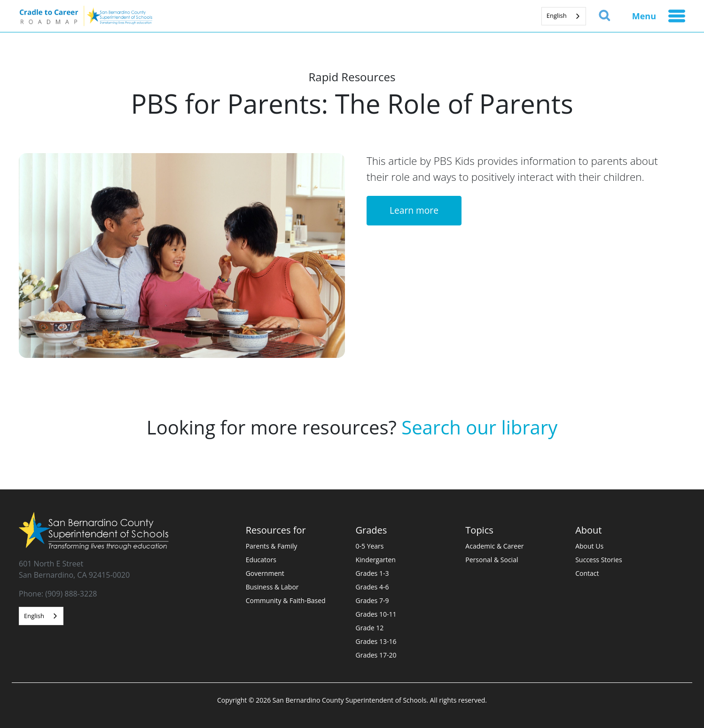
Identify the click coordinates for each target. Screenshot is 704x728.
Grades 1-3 (372, 573)
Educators (261, 560)
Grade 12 (370, 628)
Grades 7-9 (372, 600)
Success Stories (598, 560)
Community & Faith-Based (286, 600)
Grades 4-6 (372, 587)
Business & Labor (272, 587)
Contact (587, 573)
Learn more (414, 210)
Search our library (479, 427)
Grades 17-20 (376, 655)
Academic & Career (494, 546)
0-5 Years (370, 546)
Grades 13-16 (376, 641)
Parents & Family (272, 546)
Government (265, 573)
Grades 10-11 (376, 614)
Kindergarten (376, 560)
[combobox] (564, 16)
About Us (589, 546)
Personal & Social (492, 560)
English (557, 15)
